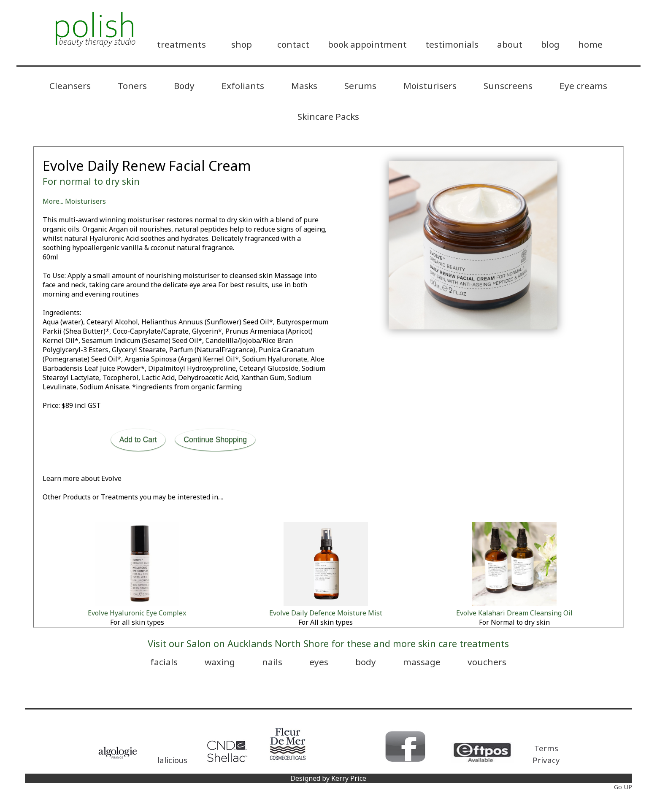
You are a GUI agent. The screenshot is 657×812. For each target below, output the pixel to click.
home (590, 44)
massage (422, 662)
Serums (360, 86)
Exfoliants (243, 86)
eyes (319, 662)
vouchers (487, 662)
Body (184, 86)
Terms (546, 748)
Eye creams (583, 86)
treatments (181, 44)
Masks (304, 86)
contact (293, 44)
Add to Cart (138, 440)
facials (164, 662)
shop (242, 44)
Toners (132, 86)
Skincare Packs (328, 116)
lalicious (172, 760)
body (366, 662)
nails (272, 662)
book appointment (367, 44)
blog (550, 44)
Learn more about (82, 478)
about (510, 44)
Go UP (623, 787)
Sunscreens (508, 86)
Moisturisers (430, 86)
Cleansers (70, 86)
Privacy (546, 760)
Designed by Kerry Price (328, 778)
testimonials (452, 44)
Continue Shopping (215, 440)
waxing (220, 662)
